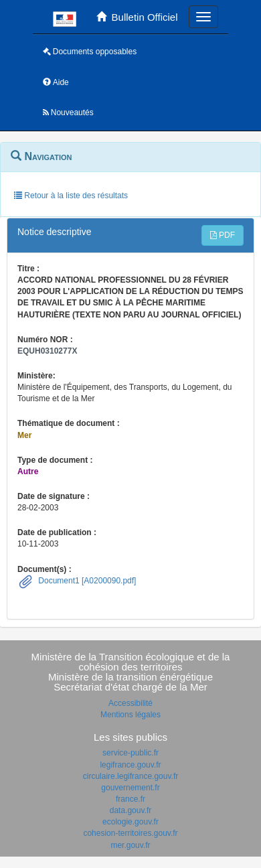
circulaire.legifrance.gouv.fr (131, 776)
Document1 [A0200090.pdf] (86, 581)
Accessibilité (130, 703)
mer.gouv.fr (130, 845)
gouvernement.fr (130, 788)
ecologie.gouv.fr (130, 822)
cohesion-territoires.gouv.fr (130, 833)
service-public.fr (130, 753)
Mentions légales (130, 715)
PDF (223, 235)
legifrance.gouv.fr (130, 765)
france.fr (130, 799)
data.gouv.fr (130, 810)
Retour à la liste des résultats (71, 196)
